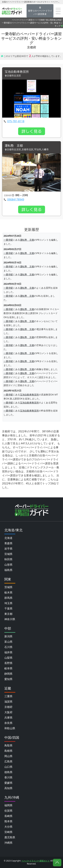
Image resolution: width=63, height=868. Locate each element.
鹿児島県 (10, 837)
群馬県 (8, 598)
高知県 (8, 788)
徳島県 (8, 772)
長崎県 (8, 816)
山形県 (8, 565)
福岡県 (8, 805)
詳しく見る (32, 131)
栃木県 (8, 592)
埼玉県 (8, 603)
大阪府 (8, 712)
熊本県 (8, 821)
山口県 (8, 767)
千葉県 (8, 608)
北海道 (8, 538)
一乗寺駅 (8, 240)
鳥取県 (8, 745)
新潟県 (8, 636)
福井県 (8, 652)
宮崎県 (8, 832)
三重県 (8, 696)
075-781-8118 (16, 121)
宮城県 (8, 554)
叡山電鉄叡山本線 (54, 20)
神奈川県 (10, 619)
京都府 (42, 20)
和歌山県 (10, 728)
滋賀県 (8, 702)
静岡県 (8, 674)
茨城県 (8, 587)
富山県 (8, 642)
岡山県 (8, 756)
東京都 (8, 614)
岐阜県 (8, 668)
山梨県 (8, 658)
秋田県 (8, 559)
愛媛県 (8, 783)
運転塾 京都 (14, 146)
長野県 (8, 663)
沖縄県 (8, 843)
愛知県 (8, 679)
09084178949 (16, 199)
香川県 (8, 777)
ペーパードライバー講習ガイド (25, 20)
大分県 (8, 827)
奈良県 (8, 723)
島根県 (8, 751)
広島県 (8, 761)
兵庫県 (8, 718)
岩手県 (8, 549)
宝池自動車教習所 (17, 72)
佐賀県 (8, 811)
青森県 (8, 543)
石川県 (8, 647)
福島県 (8, 570)
